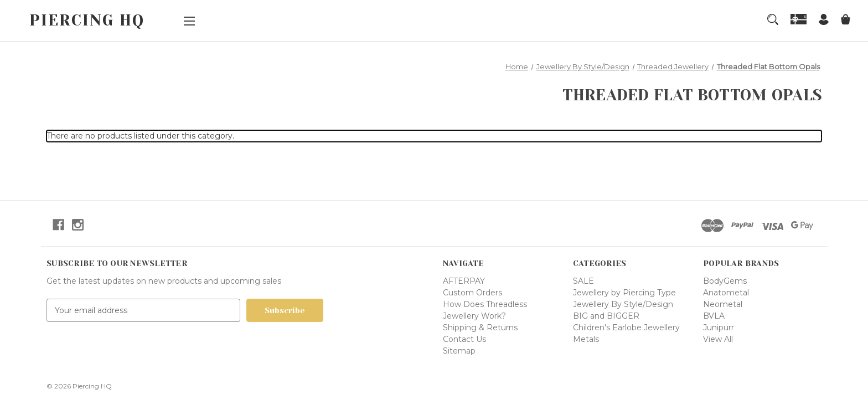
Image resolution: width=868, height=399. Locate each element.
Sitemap (459, 351)
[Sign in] (824, 21)
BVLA (714, 316)
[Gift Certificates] (799, 19)
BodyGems (725, 281)
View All (718, 339)
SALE (583, 281)
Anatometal (726, 293)
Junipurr (719, 328)
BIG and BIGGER (606, 316)
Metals (586, 339)
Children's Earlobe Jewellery (626, 328)
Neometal (723, 304)
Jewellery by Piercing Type (624, 293)
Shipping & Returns (480, 328)
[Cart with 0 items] (846, 21)
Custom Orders (472, 293)
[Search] (773, 19)
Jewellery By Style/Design (623, 304)
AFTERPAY (464, 281)
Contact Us (464, 339)
